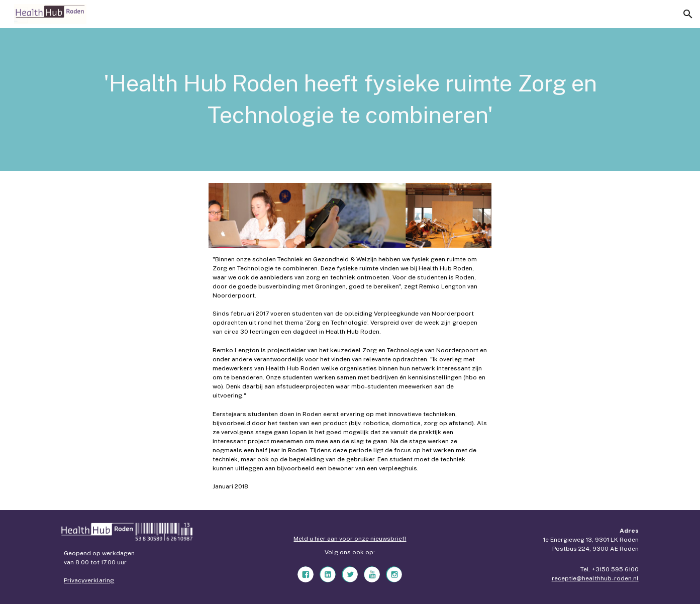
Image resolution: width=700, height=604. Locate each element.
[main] (350, 99)
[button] (688, 14)
